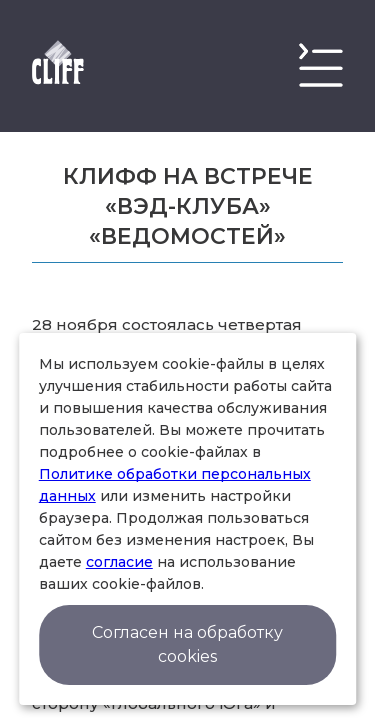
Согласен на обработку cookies (187, 644)
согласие (119, 562)
